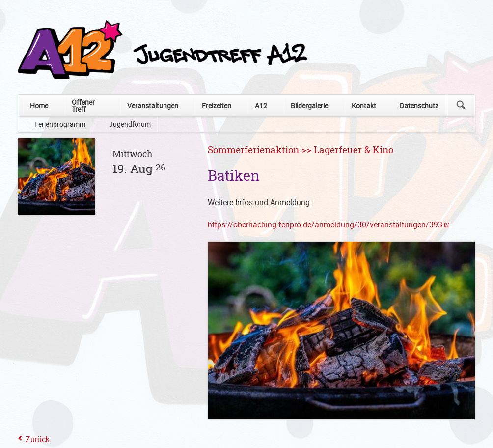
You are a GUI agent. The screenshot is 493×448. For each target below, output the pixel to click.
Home (39, 105)
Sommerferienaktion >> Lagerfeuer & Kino (301, 151)
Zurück (38, 439)
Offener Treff (83, 105)
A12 (261, 105)
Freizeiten (217, 105)
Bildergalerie (309, 105)
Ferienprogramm (60, 124)
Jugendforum (130, 124)
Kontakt (364, 105)
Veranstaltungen (153, 105)
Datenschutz (419, 105)
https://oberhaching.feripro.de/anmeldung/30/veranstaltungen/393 (325, 224)
